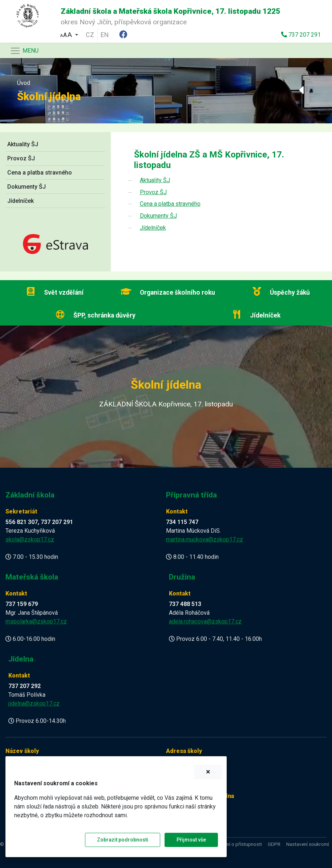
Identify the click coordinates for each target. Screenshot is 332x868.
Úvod (24, 83)
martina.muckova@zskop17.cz (205, 539)
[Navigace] (24, 51)
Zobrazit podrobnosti (123, 840)
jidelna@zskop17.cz (34, 703)
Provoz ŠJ (21, 158)
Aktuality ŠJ (23, 144)
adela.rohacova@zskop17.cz (205, 621)
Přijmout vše (191, 840)
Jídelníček (21, 201)
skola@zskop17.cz (30, 539)
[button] (69, 34)
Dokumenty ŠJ (27, 187)
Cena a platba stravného (40, 173)
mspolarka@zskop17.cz (36, 621)
